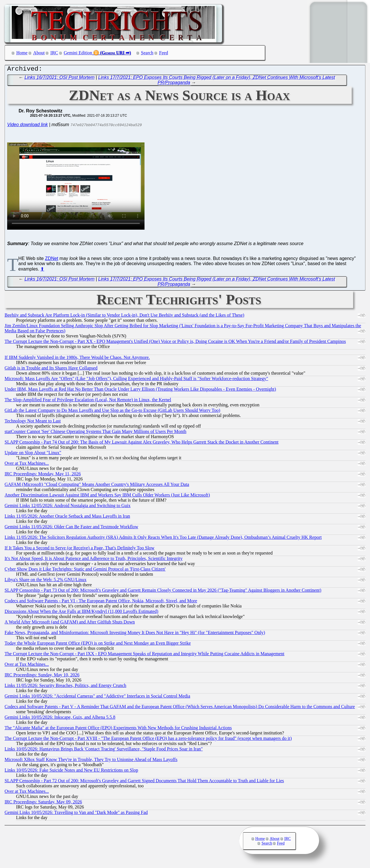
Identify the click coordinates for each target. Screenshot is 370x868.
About (39, 53)
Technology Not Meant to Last (33, 422)
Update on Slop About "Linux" (33, 454)
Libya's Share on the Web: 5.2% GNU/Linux (45, 581)
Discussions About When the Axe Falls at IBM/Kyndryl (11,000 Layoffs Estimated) (81, 613)
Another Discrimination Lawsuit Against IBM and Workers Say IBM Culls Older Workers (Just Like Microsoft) (107, 496)
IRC (54, 53)
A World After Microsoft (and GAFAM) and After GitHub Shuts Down (70, 623)
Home (22, 53)
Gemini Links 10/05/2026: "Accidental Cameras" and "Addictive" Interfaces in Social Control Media (97, 697)
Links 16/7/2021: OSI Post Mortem (60, 79)
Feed (164, 53)
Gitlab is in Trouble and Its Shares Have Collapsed (51, 369)
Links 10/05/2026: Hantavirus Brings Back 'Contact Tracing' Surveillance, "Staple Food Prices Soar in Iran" (104, 750)
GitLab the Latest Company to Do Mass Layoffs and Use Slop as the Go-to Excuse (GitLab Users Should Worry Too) (112, 412)
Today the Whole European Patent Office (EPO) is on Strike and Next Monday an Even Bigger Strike (98, 644)
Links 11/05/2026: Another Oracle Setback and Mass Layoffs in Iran (67, 518)
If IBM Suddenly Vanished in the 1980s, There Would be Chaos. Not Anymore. (77, 359)
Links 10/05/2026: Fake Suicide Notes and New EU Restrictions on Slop (71, 771)
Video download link (27, 126)
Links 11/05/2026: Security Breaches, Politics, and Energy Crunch (65, 687)
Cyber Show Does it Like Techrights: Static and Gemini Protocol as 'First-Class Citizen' (85, 570)
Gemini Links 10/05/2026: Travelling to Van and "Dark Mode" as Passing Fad (76, 814)
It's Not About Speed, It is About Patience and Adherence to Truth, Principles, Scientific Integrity (94, 560)
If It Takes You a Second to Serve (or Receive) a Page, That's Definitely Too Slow (80, 549)
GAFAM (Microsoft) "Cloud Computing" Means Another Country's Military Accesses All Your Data (97, 486)
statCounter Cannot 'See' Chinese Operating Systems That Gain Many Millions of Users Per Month (95, 433)
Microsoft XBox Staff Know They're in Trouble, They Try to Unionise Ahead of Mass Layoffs (91, 761)
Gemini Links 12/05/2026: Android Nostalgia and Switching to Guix (68, 507)
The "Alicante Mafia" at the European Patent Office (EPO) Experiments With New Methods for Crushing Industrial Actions (118, 729)
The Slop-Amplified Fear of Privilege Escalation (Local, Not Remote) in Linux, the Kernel (88, 401)
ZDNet (52, 260)
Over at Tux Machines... (27, 465)
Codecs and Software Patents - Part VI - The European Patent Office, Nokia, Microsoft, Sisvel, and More (101, 602)
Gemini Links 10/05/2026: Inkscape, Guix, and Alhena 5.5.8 (60, 719)
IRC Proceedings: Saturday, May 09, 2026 (43, 803)
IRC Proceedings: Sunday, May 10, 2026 (42, 676)
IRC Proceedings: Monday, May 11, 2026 (43, 475)
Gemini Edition (78, 53)
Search (147, 53)
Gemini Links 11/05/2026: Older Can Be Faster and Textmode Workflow (71, 528)
